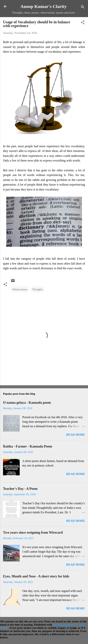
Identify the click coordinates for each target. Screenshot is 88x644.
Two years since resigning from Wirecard (33, 532)
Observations (20, 289)
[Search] (83, 8)
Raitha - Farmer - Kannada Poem (28, 446)
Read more (76, 435)
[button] (83, 23)
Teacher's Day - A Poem (20, 489)
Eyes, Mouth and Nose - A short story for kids (36, 576)
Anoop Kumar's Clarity (44, 6)
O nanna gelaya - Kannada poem (27, 403)
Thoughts (38, 289)
